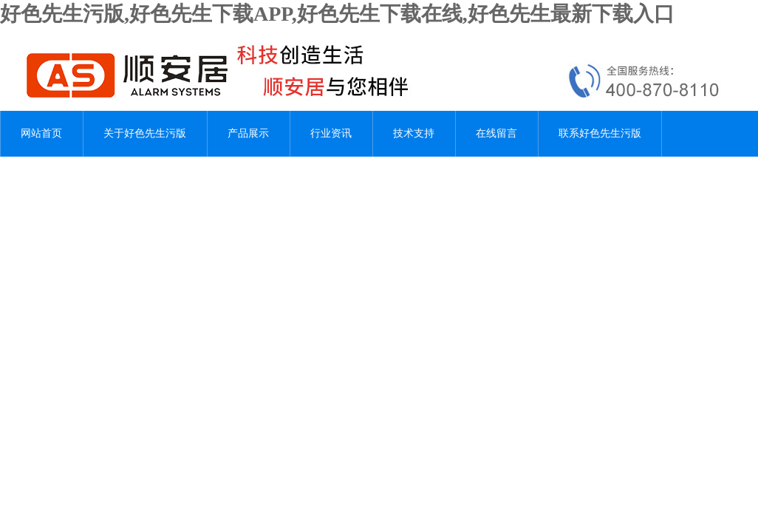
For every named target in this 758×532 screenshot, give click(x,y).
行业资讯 (331, 133)
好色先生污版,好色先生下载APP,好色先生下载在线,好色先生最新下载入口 (337, 14)
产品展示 (248, 133)
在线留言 (496, 133)
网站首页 (41, 133)
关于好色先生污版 (145, 133)
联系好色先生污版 (600, 133)
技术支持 (414, 133)
